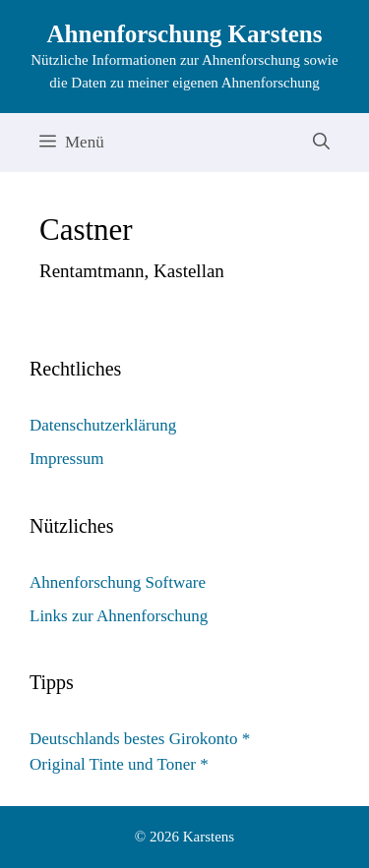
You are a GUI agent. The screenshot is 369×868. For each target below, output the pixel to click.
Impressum (67, 459)
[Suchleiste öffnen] (321, 143)
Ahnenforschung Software (118, 582)
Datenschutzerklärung (103, 425)
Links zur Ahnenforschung (119, 616)
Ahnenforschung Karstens (185, 34)
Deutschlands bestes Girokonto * (140, 739)
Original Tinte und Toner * (119, 764)
